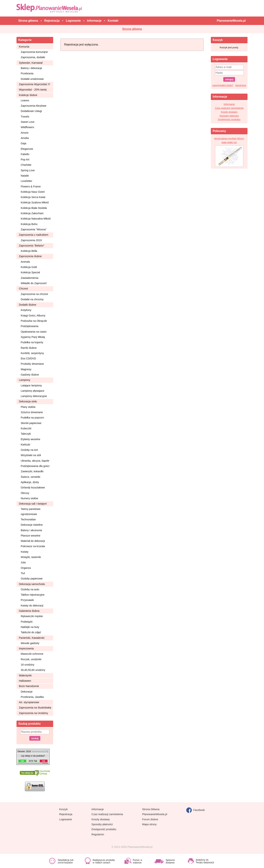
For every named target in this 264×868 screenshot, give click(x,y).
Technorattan (28, 519)
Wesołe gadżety (30, 643)
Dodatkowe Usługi (31, 111)
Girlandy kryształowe (33, 488)
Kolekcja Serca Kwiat (33, 197)
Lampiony (25, 380)
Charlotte (26, 165)
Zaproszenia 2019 (31, 240)
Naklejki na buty (30, 627)
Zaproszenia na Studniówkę (35, 708)
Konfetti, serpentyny (32, 353)
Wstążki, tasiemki (31, 557)
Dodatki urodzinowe (32, 79)
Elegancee (27, 149)
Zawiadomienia (30, 278)
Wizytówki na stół (31, 455)
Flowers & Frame (31, 186)
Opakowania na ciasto (34, 332)
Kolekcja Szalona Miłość (35, 202)
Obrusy (25, 493)
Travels (25, 117)
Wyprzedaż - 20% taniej (33, 90)
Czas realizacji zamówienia (229, 108)
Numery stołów (29, 498)
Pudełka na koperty (32, 342)
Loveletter (26, 181)
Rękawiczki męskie (32, 616)
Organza (26, 568)
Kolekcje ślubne (28, 95)
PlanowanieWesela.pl (155, 814)
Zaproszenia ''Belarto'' (32, 246)
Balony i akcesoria (31, 530)
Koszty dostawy (229, 112)
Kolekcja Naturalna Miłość (36, 219)
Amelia (25, 138)
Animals (25, 262)
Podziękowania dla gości (35, 466)
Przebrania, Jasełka (32, 697)
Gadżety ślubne (30, 375)
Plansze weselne (31, 536)
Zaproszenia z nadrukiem (34, 235)
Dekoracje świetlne (32, 525)
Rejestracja (66, 814)
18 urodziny (27, 665)
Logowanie (66, 819)
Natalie (25, 176)
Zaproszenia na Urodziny (33, 713)
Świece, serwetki (30, 477)
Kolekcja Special (30, 272)
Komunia (24, 47)
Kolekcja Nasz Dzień (33, 192)
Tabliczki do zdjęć (31, 632)
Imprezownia (26, 648)
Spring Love (28, 170)
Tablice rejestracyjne (33, 595)
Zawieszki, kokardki (32, 471)
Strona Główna (151, 809)
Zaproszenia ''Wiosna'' (34, 229)
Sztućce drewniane (32, 412)
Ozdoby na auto (30, 589)
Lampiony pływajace (33, 391)
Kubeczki (26, 428)
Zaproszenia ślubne (30, 256)
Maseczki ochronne (32, 654)
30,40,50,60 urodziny (33, 670)
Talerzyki (26, 434)
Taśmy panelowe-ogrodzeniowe (31, 511)
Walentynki (25, 675)
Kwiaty (25, 552)
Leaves (25, 100)
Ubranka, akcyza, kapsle (35, 461)
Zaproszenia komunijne (34, 52)
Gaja (23, 143)
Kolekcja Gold (29, 267)
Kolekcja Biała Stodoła (34, 208)
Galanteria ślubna (29, 611)
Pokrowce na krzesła (33, 546)
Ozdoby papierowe (32, 579)
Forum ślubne (150, 819)
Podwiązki (27, 622)
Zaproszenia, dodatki (33, 57)
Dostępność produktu (229, 119)
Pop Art (25, 160)
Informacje (229, 104)
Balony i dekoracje (31, 68)
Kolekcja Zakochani (32, 213)
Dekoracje (27, 692)
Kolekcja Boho (29, 224)
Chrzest (23, 289)
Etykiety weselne (30, 439)
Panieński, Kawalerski (32, 638)
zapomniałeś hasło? (223, 85)
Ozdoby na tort (29, 450)
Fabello (25, 154)
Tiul (23, 573)
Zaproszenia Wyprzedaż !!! (34, 84)
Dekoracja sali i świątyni (33, 504)
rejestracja (241, 85)
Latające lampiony (31, 385)
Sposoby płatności (229, 116)
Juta (23, 562)
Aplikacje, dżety (30, 482)
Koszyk (63, 809)
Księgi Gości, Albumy (33, 316)
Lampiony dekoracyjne (34, 396)
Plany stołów (28, 407)
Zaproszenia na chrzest (34, 294)
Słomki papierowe (31, 423)
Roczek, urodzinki (31, 659)
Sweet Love (28, 122)
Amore (25, 133)
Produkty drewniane (32, 364)
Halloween (25, 681)
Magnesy (26, 369)
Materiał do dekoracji (33, 541)
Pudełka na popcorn (32, 418)
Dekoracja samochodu (32, 584)
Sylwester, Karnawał (31, 63)
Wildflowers (27, 127)
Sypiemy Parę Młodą (33, 337)
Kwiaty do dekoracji (32, 606)
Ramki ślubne (29, 348)
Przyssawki (27, 600)
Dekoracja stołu (28, 401)
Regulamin (98, 834)
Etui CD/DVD (28, 358)
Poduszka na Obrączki (34, 321)
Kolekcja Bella (29, 251)
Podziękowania (30, 326)
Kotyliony (26, 310)
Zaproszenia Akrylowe (34, 106)
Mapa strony (149, 824)
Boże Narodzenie (29, 686)
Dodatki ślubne (28, 305)
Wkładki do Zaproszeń (34, 283)
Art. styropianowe (29, 702)
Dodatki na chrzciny (32, 299)
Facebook (196, 810)
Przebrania (27, 73)
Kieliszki (25, 445)
